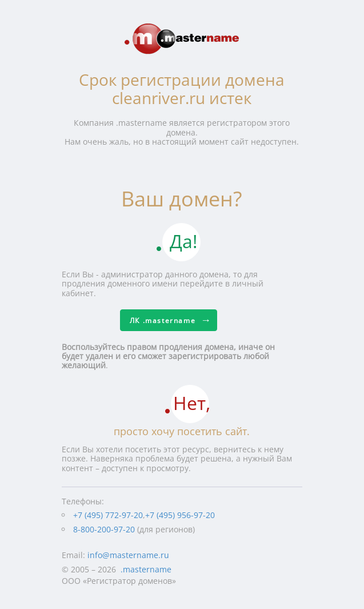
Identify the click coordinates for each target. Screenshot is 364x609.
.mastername (146, 569)
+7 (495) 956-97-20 (180, 515)
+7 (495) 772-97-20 (108, 515)
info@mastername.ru (128, 555)
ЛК (163, 321)
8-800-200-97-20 (104, 529)
